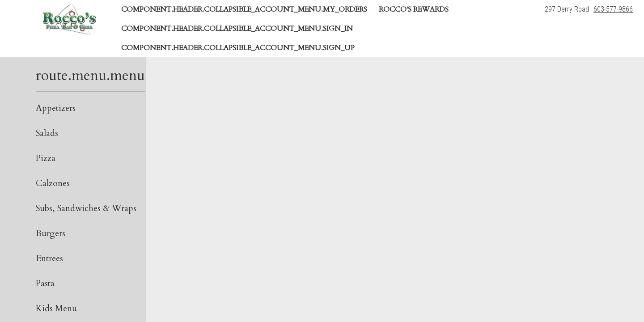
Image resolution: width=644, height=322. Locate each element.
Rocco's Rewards (414, 9)
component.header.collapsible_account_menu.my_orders (244, 9)
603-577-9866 (613, 9)
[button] (69, 19)
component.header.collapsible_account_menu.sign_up (238, 48)
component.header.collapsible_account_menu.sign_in (237, 29)
